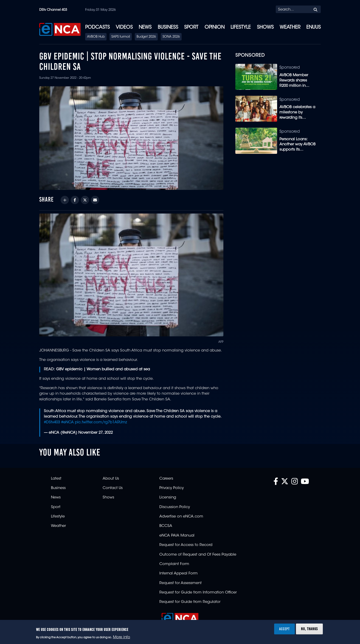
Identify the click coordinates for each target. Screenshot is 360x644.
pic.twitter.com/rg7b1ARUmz (101, 422)
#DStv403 (52, 422)
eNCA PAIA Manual (177, 536)
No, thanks (309, 629)
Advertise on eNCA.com (181, 517)
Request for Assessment (180, 583)
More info (122, 637)
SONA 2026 (171, 37)
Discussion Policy (175, 507)
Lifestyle (241, 28)
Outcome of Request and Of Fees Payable (198, 555)
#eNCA (67, 422)
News (145, 28)
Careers (166, 479)
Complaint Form (174, 564)
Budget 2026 (146, 37)
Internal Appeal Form (179, 574)
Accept (284, 629)
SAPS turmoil (121, 37)
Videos (124, 28)
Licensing (168, 498)
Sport (191, 28)
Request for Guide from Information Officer (198, 593)
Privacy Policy (172, 488)
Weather (290, 28)
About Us (111, 479)
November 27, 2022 (96, 433)
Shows (265, 28)
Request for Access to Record (186, 545)
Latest (56, 479)
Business (168, 28)
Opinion (215, 28)
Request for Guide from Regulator (190, 602)
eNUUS (314, 28)
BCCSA (166, 526)
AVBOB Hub (96, 37)
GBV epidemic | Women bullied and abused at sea (103, 369)
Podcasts (97, 28)
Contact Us (113, 488)
